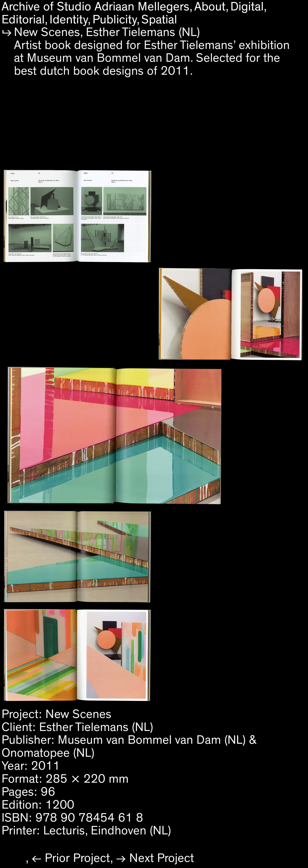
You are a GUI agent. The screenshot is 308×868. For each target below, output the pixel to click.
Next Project (162, 858)
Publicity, (116, 20)
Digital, (249, 7)
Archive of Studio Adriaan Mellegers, (97, 7)
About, (212, 7)
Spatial (159, 20)
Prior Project (77, 858)
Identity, (70, 20)
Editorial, (25, 20)
